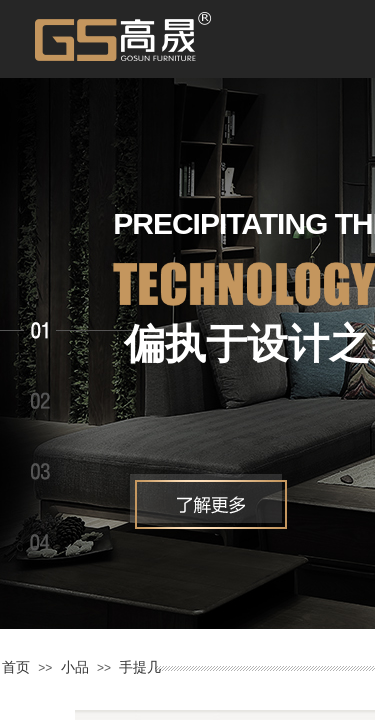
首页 (16, 667)
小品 (75, 667)
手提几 (140, 667)
